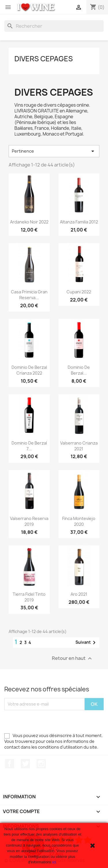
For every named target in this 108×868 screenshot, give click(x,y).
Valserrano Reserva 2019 (29, 521)
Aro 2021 (79, 594)
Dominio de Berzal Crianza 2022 (29, 370)
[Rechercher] (54, 26)
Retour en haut (73, 658)
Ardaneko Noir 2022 (29, 222)
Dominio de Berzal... (79, 370)
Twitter (25, 764)
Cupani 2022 (79, 292)
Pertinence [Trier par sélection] (54, 151)
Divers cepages (44, 59)
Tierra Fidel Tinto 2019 (29, 597)
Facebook (10, 764)
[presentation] (48, 721)
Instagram (41, 764)
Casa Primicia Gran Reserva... (29, 295)
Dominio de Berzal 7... (29, 446)
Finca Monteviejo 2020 (79, 521)
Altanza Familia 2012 (79, 222)
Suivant (87, 643)
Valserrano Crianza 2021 (79, 446)
